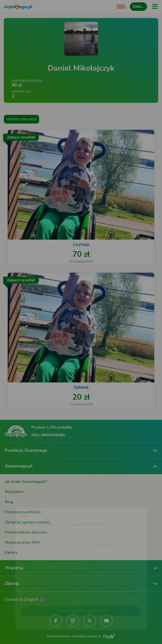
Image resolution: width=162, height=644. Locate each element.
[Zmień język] (14, 503)
